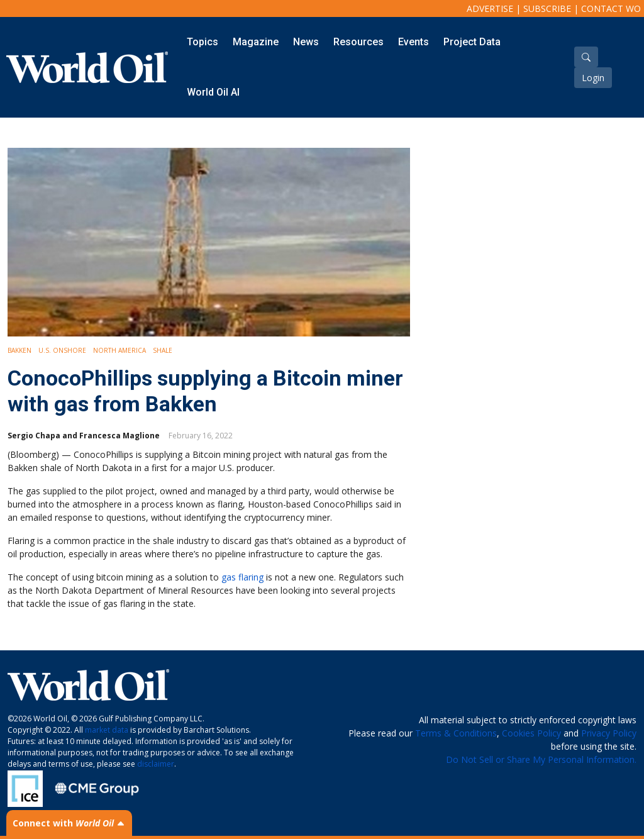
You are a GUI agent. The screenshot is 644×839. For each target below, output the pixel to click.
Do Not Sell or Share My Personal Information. (541, 759)
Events (414, 42)
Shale (163, 350)
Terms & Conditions (456, 733)
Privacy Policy (609, 733)
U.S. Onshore (62, 350)
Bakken (19, 350)
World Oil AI (213, 92)
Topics (203, 42)
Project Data (472, 42)
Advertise (490, 8)
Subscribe (547, 8)
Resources (358, 42)
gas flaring (242, 577)
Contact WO (611, 8)
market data (107, 730)
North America (119, 350)
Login (593, 78)
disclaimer (156, 764)
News (306, 42)
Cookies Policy (531, 733)
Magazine (256, 42)
